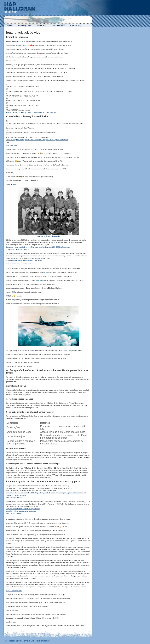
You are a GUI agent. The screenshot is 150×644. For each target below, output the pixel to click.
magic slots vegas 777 (14, 591)
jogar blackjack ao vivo (14, 498)
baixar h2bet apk (12, 184)
